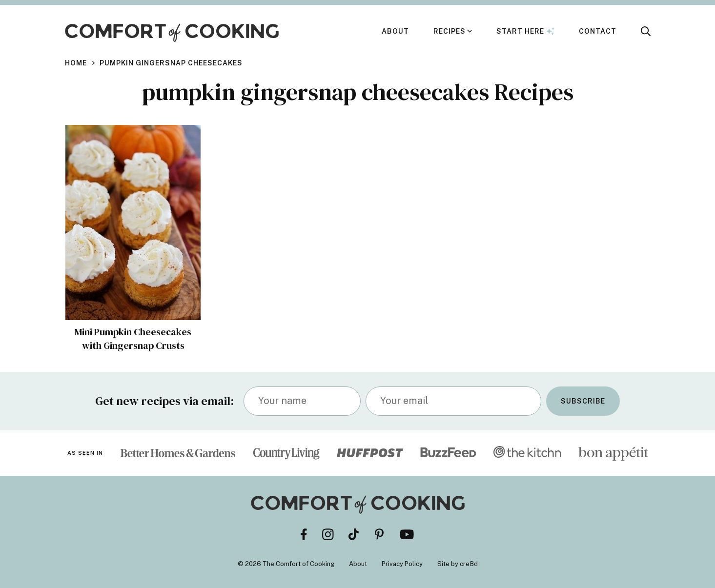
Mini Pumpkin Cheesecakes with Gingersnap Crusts (133, 339)
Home (76, 63)
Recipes (449, 31)
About (395, 31)
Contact (598, 31)
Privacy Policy (402, 564)
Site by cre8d (458, 564)
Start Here (525, 31)
